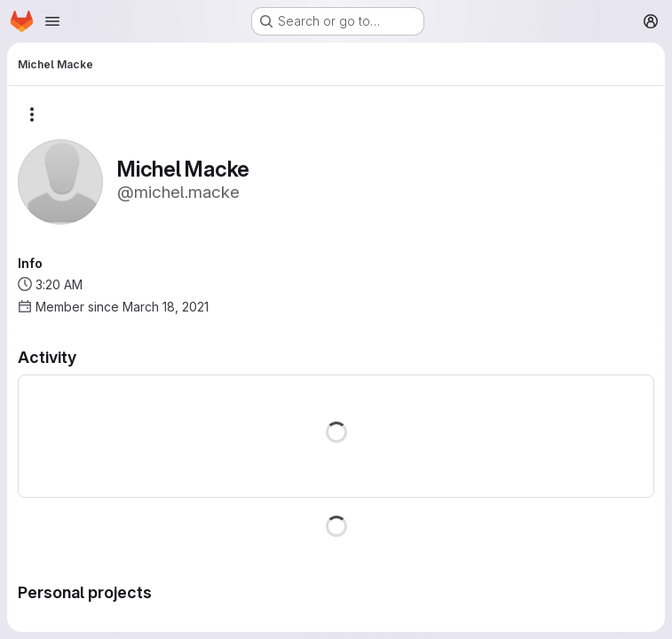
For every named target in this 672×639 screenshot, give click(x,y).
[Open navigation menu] (52, 21)
